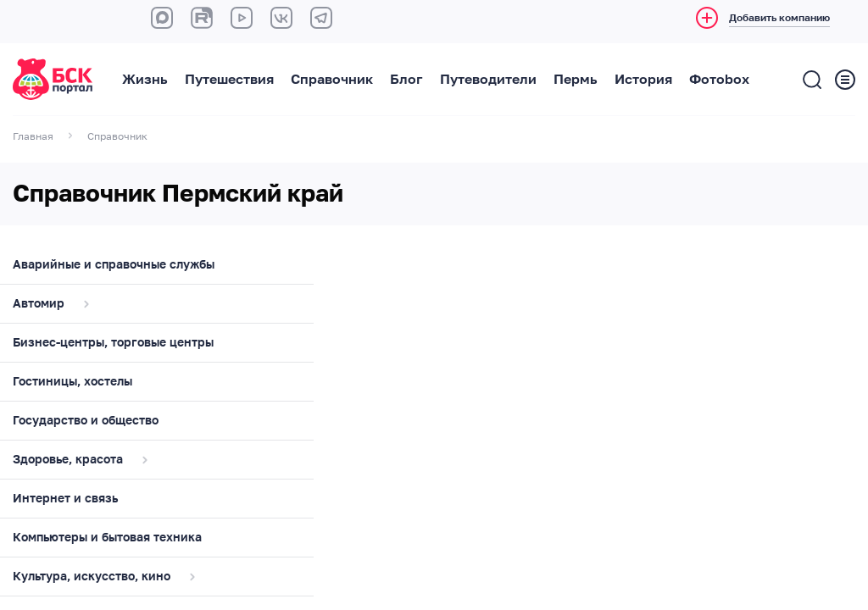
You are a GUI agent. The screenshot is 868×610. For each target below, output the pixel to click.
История (643, 80)
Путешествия (229, 80)
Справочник (332, 80)
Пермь (576, 80)
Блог (406, 80)
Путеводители (488, 80)
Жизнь (145, 80)
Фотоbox (719, 80)
